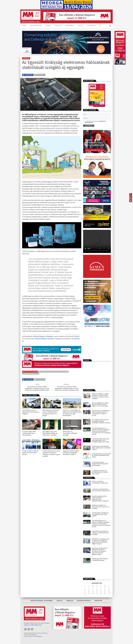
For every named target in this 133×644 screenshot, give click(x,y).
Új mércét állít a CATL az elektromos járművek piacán (30, 453)
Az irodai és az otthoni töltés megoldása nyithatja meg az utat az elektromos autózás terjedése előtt (37, 388)
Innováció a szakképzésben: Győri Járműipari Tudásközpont (101, 490)
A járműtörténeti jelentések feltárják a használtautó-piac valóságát (100, 533)
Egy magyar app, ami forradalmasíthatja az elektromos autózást (50, 433)
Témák (24, 26)
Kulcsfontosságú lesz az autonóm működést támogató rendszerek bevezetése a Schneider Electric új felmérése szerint (101, 431)
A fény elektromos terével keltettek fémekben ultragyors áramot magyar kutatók (51, 454)
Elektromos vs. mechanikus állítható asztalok (70, 433)
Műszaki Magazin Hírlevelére (43, 336)
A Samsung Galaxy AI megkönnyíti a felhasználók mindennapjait (100, 464)
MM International (36, 26)
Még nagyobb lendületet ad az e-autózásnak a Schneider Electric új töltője (51, 413)
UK (38, 374)
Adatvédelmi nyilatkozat (84, 601)
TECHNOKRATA (91, 26)
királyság (65, 372)
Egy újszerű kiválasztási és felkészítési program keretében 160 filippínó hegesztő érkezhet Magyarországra (100, 551)
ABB (39, 372)
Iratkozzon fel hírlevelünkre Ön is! (33, 625)
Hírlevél (80, 26)
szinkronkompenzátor (29, 374)
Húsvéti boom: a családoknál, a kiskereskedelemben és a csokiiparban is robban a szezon (101, 413)
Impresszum (70, 601)
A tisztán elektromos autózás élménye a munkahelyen (29, 433)
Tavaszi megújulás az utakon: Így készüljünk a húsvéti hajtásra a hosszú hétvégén (100, 405)
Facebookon (76, 339)
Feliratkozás (89, 126)
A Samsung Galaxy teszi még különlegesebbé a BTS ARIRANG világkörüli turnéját (100, 440)
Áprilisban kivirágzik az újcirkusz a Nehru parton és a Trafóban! (101, 507)
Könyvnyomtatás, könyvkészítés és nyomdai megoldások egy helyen (101, 455)
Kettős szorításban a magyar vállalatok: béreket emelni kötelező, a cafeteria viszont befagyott (100, 396)
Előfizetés (58, 26)
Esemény (48, 26)
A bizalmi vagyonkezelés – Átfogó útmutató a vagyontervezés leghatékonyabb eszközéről (100, 499)
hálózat (59, 372)
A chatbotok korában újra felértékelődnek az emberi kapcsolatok (100, 472)
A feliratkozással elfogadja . (94, 122)
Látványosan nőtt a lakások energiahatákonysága (100, 560)
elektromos (52, 372)
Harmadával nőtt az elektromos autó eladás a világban (31, 412)
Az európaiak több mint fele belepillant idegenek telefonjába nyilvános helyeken (101, 421)
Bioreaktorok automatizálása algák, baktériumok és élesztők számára (101, 448)
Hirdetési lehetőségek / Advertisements (42, 601)
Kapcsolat (60, 601)
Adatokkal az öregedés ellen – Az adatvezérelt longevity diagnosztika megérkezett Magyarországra (101, 541)
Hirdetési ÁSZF (99, 601)
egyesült (44, 372)
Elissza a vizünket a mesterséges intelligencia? (100, 482)
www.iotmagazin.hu (38, 636)
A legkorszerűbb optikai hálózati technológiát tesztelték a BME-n (71, 453)
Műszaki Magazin (41, 339)
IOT (100, 26)
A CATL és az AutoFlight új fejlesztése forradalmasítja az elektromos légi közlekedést (72, 413)
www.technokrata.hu (28, 636)
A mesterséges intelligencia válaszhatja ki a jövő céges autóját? (100, 514)
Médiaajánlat (70, 26)
